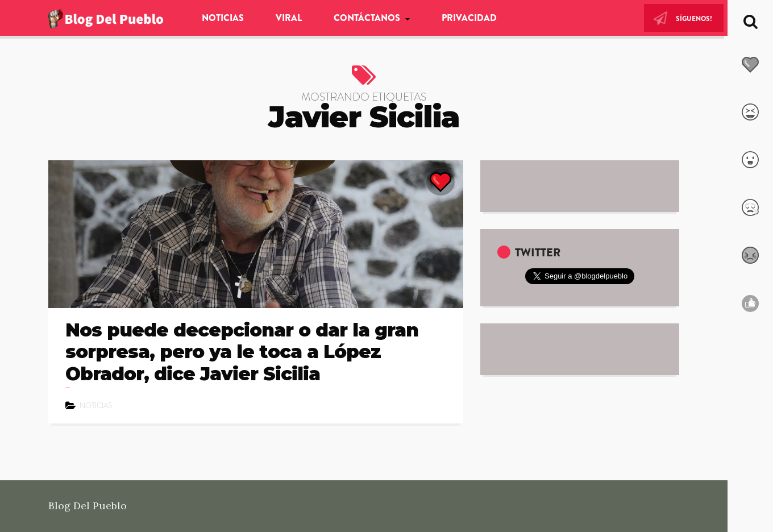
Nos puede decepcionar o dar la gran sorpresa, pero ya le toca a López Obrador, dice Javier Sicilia (242, 352)
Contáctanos (368, 18)
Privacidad (469, 18)
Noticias (223, 18)
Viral (289, 18)
